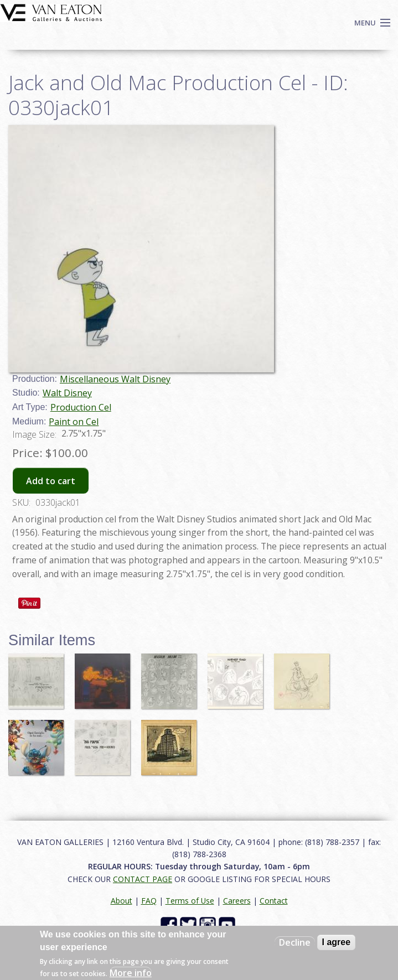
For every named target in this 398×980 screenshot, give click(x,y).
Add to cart (51, 481)
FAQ (149, 901)
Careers (237, 901)
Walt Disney (67, 393)
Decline (295, 942)
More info (131, 973)
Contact (274, 901)
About (122, 901)
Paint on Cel (74, 422)
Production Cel (81, 407)
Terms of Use (190, 901)
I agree (337, 942)
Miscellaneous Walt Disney (115, 379)
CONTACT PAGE (143, 879)
